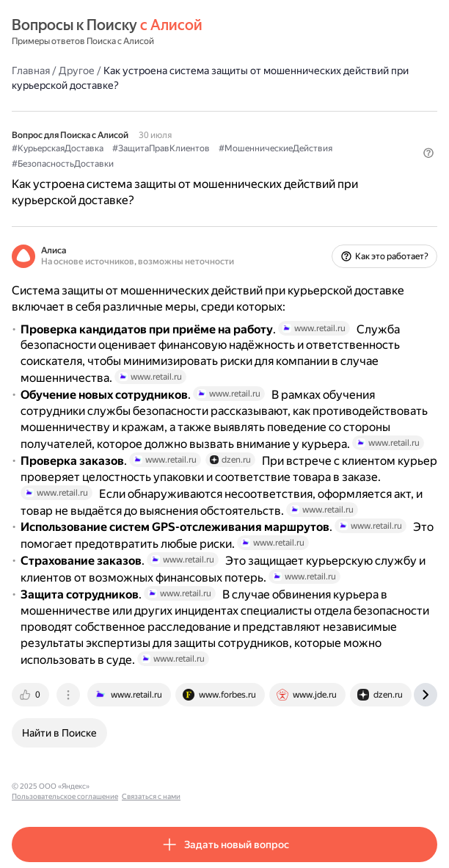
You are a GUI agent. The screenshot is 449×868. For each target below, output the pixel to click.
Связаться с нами (236, 786)
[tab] (32, 695)
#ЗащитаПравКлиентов (161, 148)
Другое (77, 70)
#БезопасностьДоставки (63, 164)
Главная (31, 70)
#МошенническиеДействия (275, 148)
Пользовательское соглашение (149, 786)
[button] (428, 153)
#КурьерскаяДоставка (58, 148)
